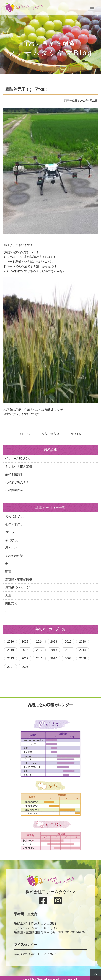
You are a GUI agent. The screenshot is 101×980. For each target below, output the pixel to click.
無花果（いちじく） (19, 587)
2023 (54, 642)
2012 (25, 658)
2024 (39, 642)
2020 (83, 642)
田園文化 (11, 603)
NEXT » (76, 434)
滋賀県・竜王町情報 (19, 580)
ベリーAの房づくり (18, 458)
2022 (68, 642)
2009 (68, 658)
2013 (11, 658)
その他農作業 (14, 556)
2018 (25, 650)
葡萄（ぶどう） (16, 516)
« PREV (25, 434)
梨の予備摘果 (14, 474)
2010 (54, 658)
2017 (39, 650)
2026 (11, 642)
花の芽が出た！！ (17, 482)
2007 (11, 667)
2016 (54, 650)
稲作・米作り (50, 434)
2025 (25, 642)
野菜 (8, 572)
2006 (25, 667)
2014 (83, 650)
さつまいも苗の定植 (19, 466)
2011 (39, 658)
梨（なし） (13, 540)
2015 (68, 650)
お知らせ (11, 532)
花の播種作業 (14, 490)
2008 (83, 658)
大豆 (8, 595)
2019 (11, 650)
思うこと (11, 548)
